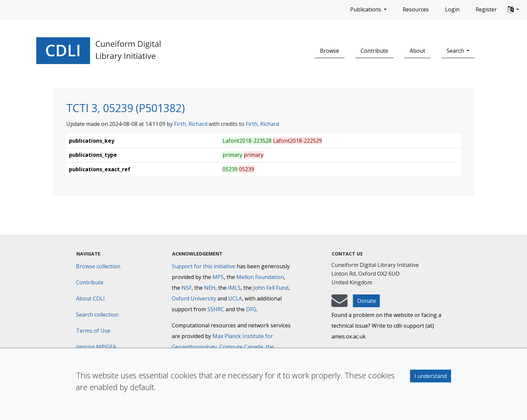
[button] (513, 10)
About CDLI (90, 298)
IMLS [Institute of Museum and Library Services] (234, 288)
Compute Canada (241, 347)
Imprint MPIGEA (96, 347)
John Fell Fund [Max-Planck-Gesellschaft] (271, 288)
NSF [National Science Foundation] (187, 288)
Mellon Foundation (260, 277)
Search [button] (456, 51)
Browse (330, 51)
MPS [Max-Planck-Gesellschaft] (218, 277)
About (417, 51)
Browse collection (98, 266)
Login (452, 9)
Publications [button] (366, 9)
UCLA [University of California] (235, 298)
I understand (431, 376)
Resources (416, 9)
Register (486, 9)
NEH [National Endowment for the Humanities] (210, 288)
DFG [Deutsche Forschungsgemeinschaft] (251, 309)
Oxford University (194, 298)
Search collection (97, 315)
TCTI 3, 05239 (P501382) (126, 108)
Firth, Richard (191, 124)
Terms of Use (93, 331)
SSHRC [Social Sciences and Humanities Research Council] (216, 309)
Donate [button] (367, 301)
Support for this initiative (204, 266)
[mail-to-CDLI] (339, 304)
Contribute (374, 51)
